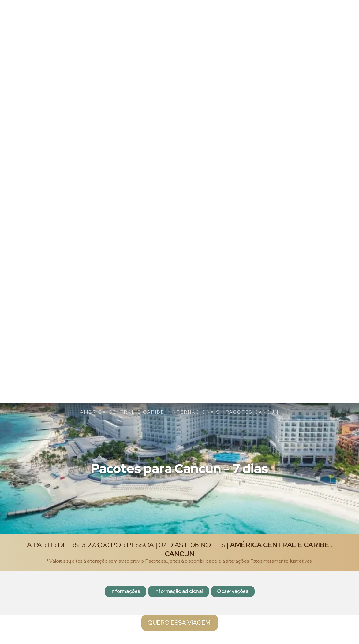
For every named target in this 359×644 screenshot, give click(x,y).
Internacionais (195, 412)
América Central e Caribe (122, 412)
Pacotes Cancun (252, 412)
